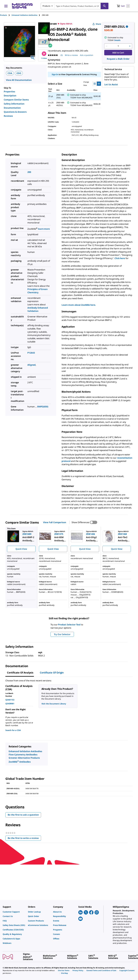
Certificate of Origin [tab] (52, 673)
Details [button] (117, 40)
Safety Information (14, 104)
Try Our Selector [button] (62, 634)
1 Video (44, 55)
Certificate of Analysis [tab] (20, 673)
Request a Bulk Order (118, 59)
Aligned (31, 365)
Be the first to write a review (24, 839)
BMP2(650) (43, 407)
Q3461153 (10, 700)
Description (10, 96)
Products (4, 15)
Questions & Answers (15, 112)
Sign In (55, 74)
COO (19, 73)
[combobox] (75, 6)
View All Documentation (19, 80)
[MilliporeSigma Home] (22, 6)
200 (29, 172)
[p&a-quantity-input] (118, 46)
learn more (44, 229)
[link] (14, 912)
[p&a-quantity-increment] (130, 46)
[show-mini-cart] (123, 6)
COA (10, 73)
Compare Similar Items (16, 100)
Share (97, 24)
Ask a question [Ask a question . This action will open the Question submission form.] (87, 55)
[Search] (105, 6)
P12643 (31, 353)
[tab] (6, 15)
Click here (120, 258)
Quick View (21, 549)
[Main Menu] (6, 6)
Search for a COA (13, 730)
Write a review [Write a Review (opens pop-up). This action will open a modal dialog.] (71, 55)
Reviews (8, 116)
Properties (9, 92)
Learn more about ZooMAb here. (79, 305)
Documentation (12, 108)
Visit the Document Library (54, 704)
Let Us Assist (111, 84)
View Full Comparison (54, 522)
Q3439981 (10, 704)
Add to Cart (118, 53)
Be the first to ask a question (23, 815)
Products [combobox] (46, 6)
